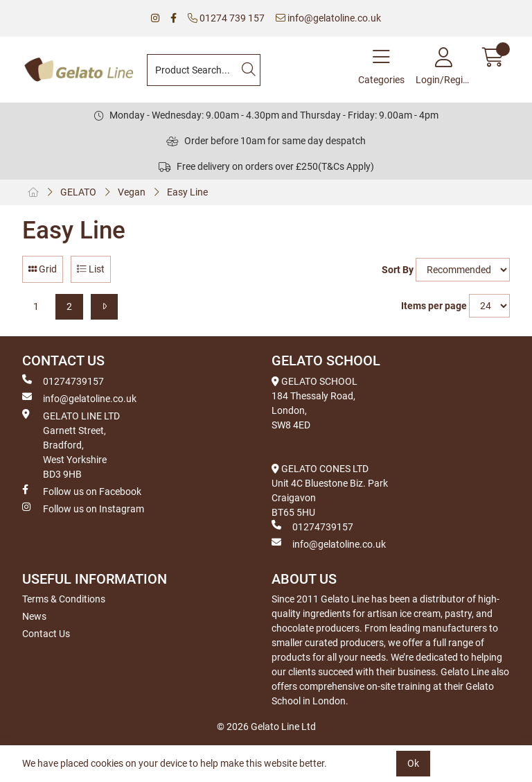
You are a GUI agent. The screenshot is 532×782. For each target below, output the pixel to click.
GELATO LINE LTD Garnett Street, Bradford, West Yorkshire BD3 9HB (71, 444)
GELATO (78, 192)
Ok (413, 763)
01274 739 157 (226, 18)
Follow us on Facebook (82, 491)
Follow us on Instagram (83, 508)
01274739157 (63, 381)
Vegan (132, 192)
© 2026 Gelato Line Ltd (266, 727)
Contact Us (46, 634)
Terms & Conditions (64, 599)
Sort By (398, 270)
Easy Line (187, 192)
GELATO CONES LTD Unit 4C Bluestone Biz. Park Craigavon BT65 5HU (330, 490)
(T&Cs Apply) (346, 166)
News (34, 616)
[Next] (104, 307)
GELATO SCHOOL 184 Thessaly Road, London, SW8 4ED (314, 403)
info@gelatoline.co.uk (328, 18)
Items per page (434, 306)
